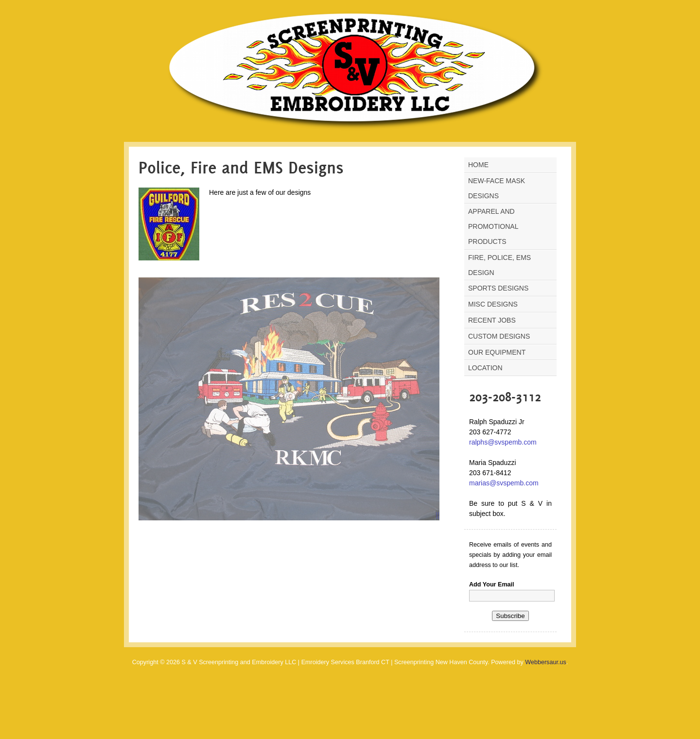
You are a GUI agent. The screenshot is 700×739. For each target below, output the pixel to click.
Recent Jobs (492, 320)
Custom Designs (499, 336)
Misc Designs (493, 304)
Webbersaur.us (545, 662)
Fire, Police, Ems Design (499, 265)
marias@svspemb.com (504, 483)
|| (437, 515)
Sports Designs (498, 288)
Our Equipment (497, 352)
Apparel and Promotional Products (493, 226)
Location (485, 368)
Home (478, 165)
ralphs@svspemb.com (503, 442)
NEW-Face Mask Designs (497, 188)
